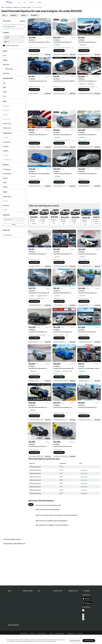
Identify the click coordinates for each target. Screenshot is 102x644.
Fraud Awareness (71, 633)
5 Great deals (83, 490)
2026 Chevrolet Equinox (35, 470)
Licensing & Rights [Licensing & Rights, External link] (60, 633)
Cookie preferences (75, 641)
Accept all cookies (89, 641)
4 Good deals (83, 483)
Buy (19, 2)
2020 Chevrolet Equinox (35, 490)
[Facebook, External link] (83, 612)
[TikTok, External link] (83, 610)
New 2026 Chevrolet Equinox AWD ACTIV (33, 222)
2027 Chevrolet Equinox (35, 467)
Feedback (80, 633)
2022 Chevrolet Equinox (35, 483)
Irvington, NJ (16, 7)
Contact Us (32, 633)
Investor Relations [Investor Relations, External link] (42, 633)
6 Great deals (83, 480)
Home (3, 7)
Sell (24, 2)
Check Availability (34, 51)
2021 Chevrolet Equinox (35, 487)
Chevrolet (23, 7)
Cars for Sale (9, 7)
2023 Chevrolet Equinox (35, 480)
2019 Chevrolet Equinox (35, 493)
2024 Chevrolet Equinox (35, 477)
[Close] (100, 636)
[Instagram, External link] (83, 617)
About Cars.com (24, 633)
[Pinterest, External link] (83, 619)
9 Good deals (83, 473)
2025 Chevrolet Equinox (35, 473)
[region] (51, 639)
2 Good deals (83, 470)
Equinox (29, 7)
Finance (39, 2)
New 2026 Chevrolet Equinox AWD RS (86, 222)
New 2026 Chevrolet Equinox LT (43, 221)
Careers (51, 633)
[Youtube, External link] (83, 615)
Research (31, 2)
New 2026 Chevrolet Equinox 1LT (96, 221)
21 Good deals (83, 477)
